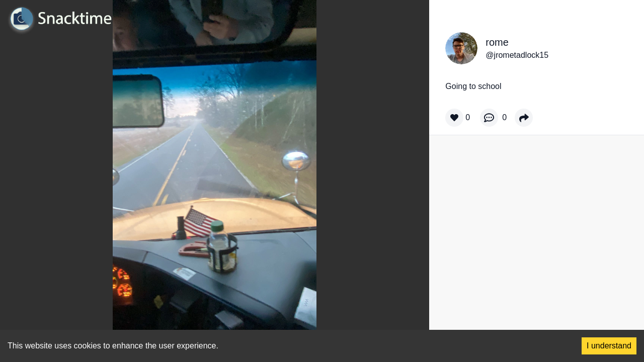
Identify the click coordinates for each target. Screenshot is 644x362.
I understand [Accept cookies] (609, 346)
